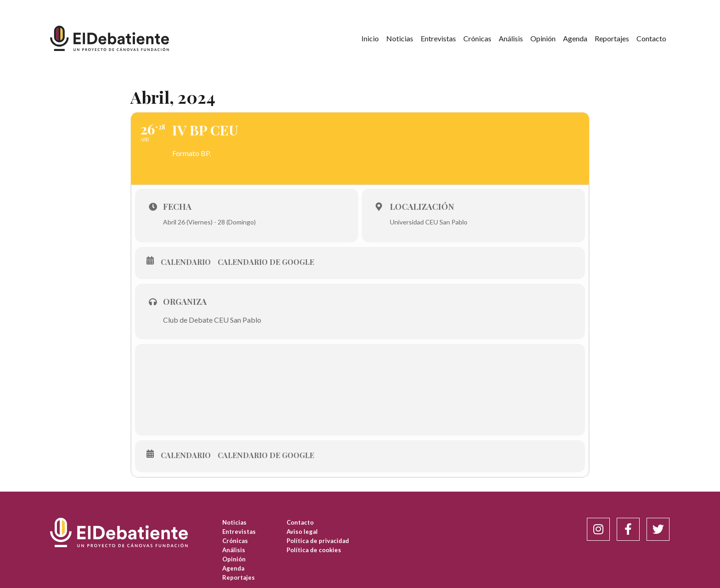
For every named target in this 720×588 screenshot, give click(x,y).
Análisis (511, 38)
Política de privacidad (318, 541)
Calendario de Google (266, 262)
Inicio (370, 38)
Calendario (186, 262)
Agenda (575, 38)
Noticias (400, 38)
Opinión (543, 38)
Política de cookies (314, 550)
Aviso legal (302, 532)
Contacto (651, 38)
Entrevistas (438, 38)
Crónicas (477, 38)
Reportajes (612, 38)
